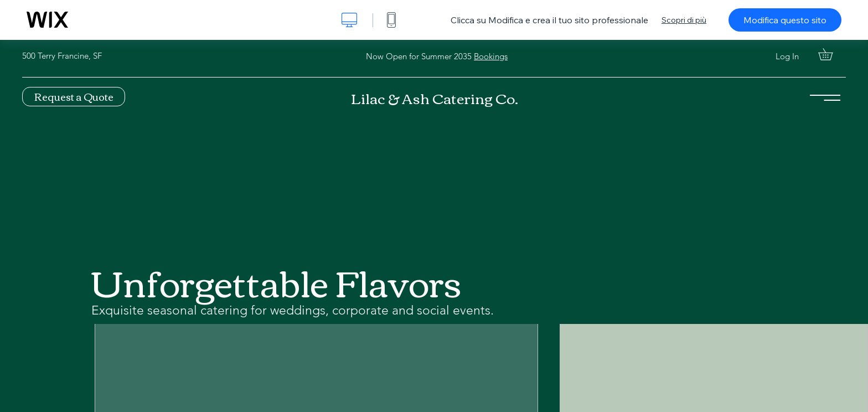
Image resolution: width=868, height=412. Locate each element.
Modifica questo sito (785, 20)
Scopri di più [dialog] (684, 20)
